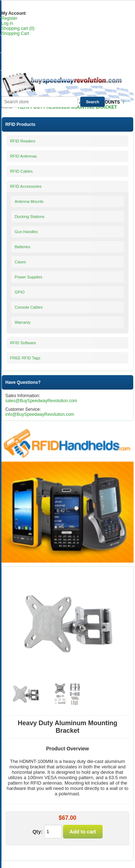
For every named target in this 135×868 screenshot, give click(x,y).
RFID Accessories (26, 186)
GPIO (20, 292)
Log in (7, 23)
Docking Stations (30, 217)
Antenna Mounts (29, 201)
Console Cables (29, 307)
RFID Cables (21, 171)
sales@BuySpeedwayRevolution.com (41, 401)
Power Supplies (28, 277)
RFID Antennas (24, 156)
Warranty (23, 322)
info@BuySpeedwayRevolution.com (40, 414)
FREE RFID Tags (25, 358)
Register (10, 18)
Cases (20, 262)
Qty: (37, 832)
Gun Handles (26, 232)
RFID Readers (23, 141)
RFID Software (23, 343)
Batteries (22, 247)
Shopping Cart (15, 33)
